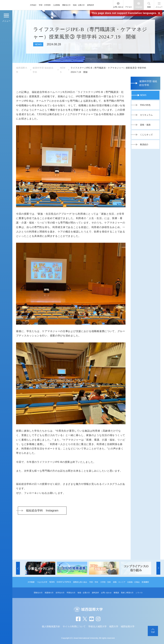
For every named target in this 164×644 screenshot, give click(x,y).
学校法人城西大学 (97, 626)
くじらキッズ (146, 135)
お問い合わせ (118, 7)
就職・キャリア (119, 582)
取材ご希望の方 (127, 593)
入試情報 (56, 5)
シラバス (139, 593)
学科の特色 (145, 105)
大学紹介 (33, 5)
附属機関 (145, 582)
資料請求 (90, 5)
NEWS (143, 95)
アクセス (129, 7)
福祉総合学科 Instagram (42, 510)
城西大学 (114, 626)
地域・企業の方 (79, 5)
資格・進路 (145, 125)
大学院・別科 (106, 582)
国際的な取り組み (80, 582)
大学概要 (31, 582)
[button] (18, 568)
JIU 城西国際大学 (14, 5)
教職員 (116, 593)
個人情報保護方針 (51, 626)
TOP (153, 632)
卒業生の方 (71, 593)
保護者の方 (49, 593)
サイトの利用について (74, 626)
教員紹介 (144, 145)
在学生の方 (60, 593)
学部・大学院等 (45, 5)
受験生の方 (66, 5)
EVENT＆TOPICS (64, 582)
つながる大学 (42, 582)
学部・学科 (94, 582)
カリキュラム (146, 115)
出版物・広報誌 (133, 582)
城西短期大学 (128, 626)
